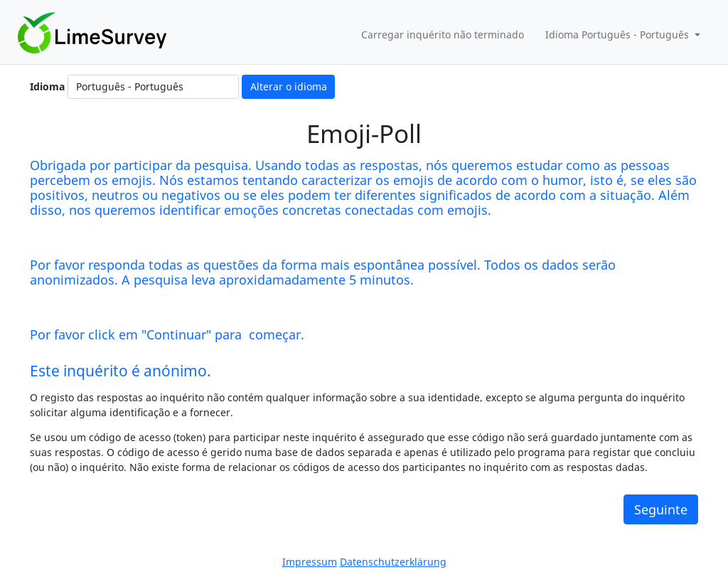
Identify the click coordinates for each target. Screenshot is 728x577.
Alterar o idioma (289, 86)
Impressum (310, 562)
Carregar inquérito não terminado (443, 35)
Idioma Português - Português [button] (619, 35)
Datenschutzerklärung (393, 562)
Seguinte (661, 509)
